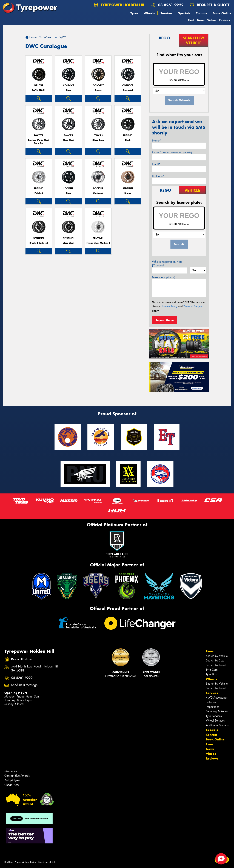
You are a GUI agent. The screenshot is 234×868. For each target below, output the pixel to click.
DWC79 (39, 135)
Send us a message (24, 685)
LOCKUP (69, 188)
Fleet (191, 20)
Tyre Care (212, 670)
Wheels (149, 13)
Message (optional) (164, 277)
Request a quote (210, 5)
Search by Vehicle (217, 656)
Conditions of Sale (47, 862)
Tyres (134, 13)
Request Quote (165, 320)
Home (31, 37)
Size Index (11, 771)
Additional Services (218, 725)
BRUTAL (39, 85)
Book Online (222, 13)
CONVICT (69, 85)
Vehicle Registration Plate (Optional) (167, 264)
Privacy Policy (169, 307)
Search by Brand (216, 665)
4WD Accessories (217, 698)
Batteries (211, 702)
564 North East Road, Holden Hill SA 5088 (35, 669)
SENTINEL (128, 188)
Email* (156, 164)
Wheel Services (215, 721)
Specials (184, 13)
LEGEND (128, 135)
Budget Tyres (12, 780)
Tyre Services (214, 716)
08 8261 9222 (171, 5)
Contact (201, 13)
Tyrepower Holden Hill (120, 5)
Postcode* (158, 176)
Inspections (212, 707)
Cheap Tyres (12, 785)
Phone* (172, 152)
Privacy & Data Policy (25, 862)
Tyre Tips (211, 674)
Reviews (224, 20)
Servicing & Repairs (218, 711)
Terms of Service (193, 307)
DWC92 (98, 135)
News (201, 20)
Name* (157, 141)
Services (166, 13)
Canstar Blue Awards (17, 776)
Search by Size (215, 660)
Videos (212, 20)
